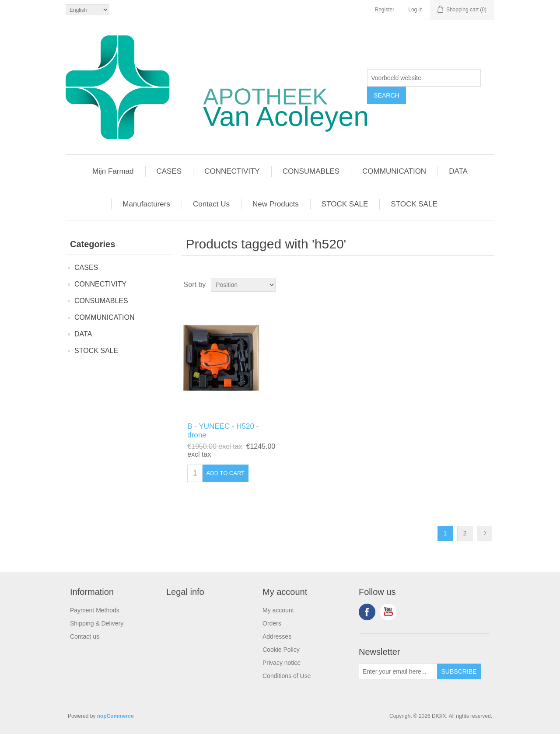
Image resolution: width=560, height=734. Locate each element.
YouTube (388, 612)
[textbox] (424, 78)
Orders (272, 623)
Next (485, 533)
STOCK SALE (96, 351)
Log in (415, 10)
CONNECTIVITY (100, 284)
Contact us (85, 636)
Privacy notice (282, 663)
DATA (83, 334)
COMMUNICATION (104, 317)
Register (385, 10)
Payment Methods (95, 610)
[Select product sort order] (243, 285)
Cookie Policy (281, 650)
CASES (86, 267)
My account (278, 610)
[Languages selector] (87, 10)
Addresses (277, 636)
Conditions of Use (287, 676)
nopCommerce (115, 716)
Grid (471, 285)
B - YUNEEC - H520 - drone (223, 431)
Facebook (367, 612)
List (487, 285)
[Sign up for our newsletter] (398, 671)
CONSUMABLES (101, 301)
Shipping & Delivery (97, 623)
